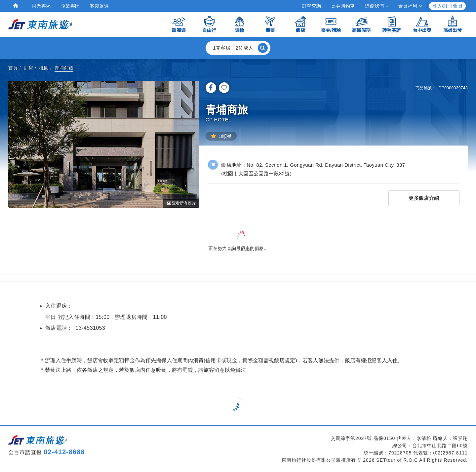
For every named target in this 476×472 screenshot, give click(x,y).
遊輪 (240, 24)
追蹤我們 (377, 6)
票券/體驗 (331, 24)
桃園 (44, 68)
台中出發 (422, 24)
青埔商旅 (64, 68)
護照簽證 (392, 24)
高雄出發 (453, 24)
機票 (270, 24)
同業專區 (41, 6)
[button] (238, 48)
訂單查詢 (312, 6)
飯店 (300, 24)
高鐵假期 (361, 24)
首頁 (13, 68)
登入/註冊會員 (447, 6)
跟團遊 (179, 24)
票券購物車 (343, 6)
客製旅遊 (99, 6)
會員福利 (410, 6)
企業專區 (70, 6)
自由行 (209, 24)
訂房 (29, 68)
